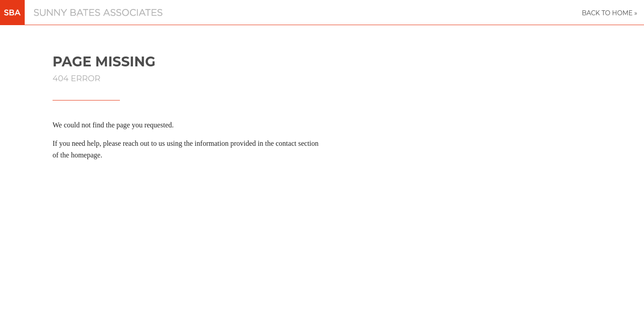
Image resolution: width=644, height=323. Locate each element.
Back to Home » (610, 13)
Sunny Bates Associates (61, 17)
